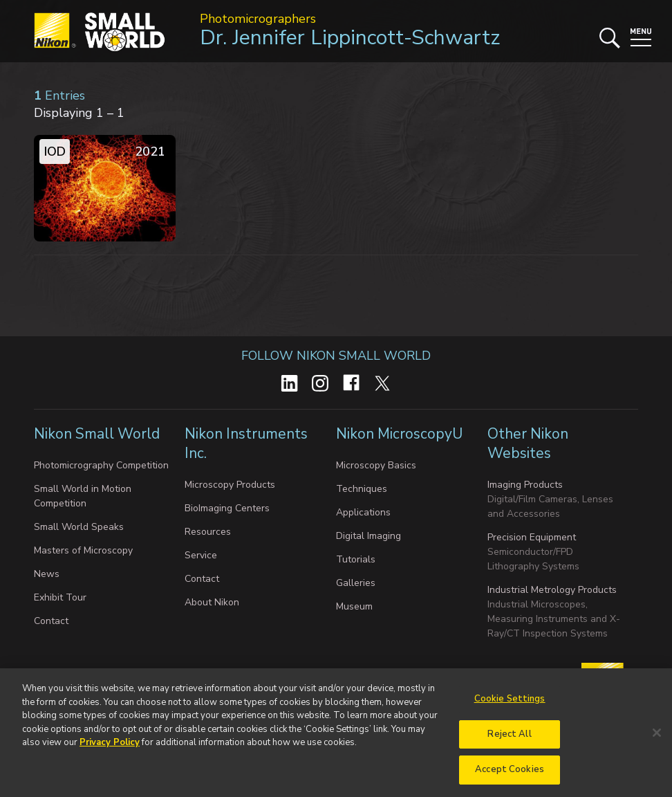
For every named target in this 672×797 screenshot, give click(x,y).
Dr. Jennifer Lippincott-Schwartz (350, 38)
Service (201, 555)
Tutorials (356, 559)
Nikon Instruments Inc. (246, 443)
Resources (208, 532)
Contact (51, 621)
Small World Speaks (79, 527)
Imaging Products (525, 485)
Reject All (509, 740)
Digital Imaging (368, 536)
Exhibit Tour (60, 597)
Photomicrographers (258, 19)
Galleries (356, 583)
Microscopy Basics (376, 465)
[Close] (657, 738)
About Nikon (212, 602)
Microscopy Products (230, 485)
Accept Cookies (510, 776)
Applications (363, 512)
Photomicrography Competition (101, 465)
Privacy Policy (110, 749)
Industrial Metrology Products (552, 590)
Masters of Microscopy (83, 550)
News (47, 574)
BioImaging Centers (227, 508)
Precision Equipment (532, 537)
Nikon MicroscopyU (399, 434)
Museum (354, 606)
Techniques (362, 489)
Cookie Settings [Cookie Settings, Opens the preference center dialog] (510, 705)
